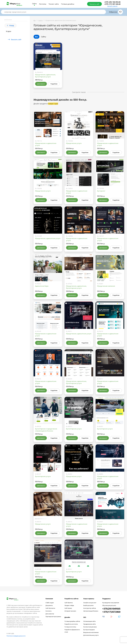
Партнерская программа (53, 617)
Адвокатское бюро (42, 286)
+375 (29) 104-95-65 (112, 2)
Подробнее (54, 84)
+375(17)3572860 (111, 612)
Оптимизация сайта (89, 621)
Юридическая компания (106, 286)
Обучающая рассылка (109, 605)
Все (36, 37)
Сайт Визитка (69, 603)
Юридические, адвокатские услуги (48, 238)
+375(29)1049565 (111, 609)
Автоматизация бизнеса (91, 611)
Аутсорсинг (101, 191)
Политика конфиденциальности (16, 636)
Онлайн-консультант (90, 603)
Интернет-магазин (70, 611)
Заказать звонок (112, 6)
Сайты (34, 4)
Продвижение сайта (89, 624)
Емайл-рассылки (88, 605)
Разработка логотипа (71, 624)
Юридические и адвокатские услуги (46, 144)
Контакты (49, 611)
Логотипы (43, 4)
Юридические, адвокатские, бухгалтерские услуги (45, 76)
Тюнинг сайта (54, 4)
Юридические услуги (74, 143)
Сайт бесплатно (50, 608)
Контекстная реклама (90, 627)
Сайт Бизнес (68, 608)
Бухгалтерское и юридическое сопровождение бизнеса (46, 430)
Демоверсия (41, 84)
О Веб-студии (50, 603)
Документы (49, 605)
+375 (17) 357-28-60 (112, 4)
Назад (11, 25)
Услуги (9, 31)
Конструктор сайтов (90, 608)
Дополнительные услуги (91, 635)
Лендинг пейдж (69, 605)
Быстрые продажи (89, 630)
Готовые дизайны (68, 4)
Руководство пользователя (111, 603)
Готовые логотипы (70, 627)
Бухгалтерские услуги (74, 429)
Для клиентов (50, 614)
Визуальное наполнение (91, 632)
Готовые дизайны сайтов (72, 621)
